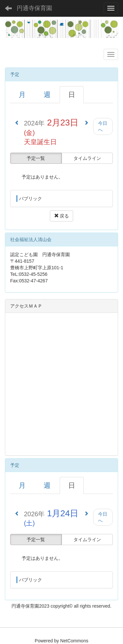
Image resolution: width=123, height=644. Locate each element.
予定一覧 (36, 158)
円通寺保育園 (34, 8)
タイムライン (87, 158)
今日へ (103, 126)
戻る (62, 216)
